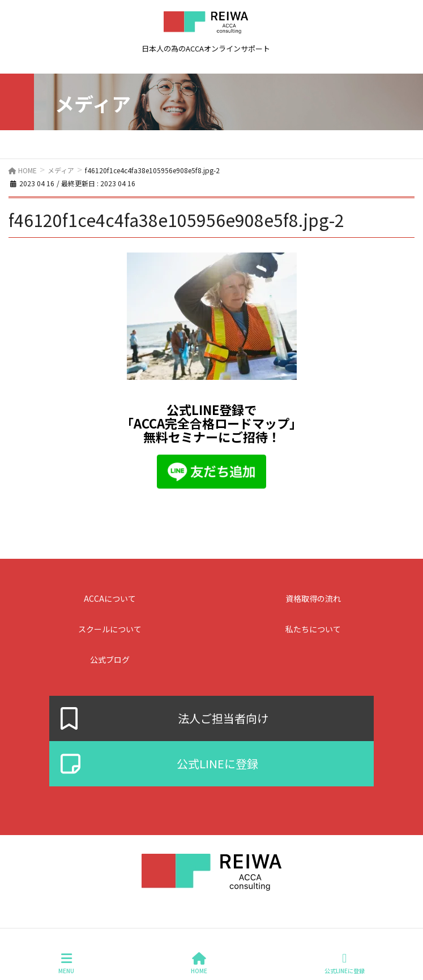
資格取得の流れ (313, 598)
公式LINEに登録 (217, 764)
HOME (199, 963)
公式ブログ (110, 660)
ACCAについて (110, 598)
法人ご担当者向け (223, 718)
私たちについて (313, 629)
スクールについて (110, 629)
